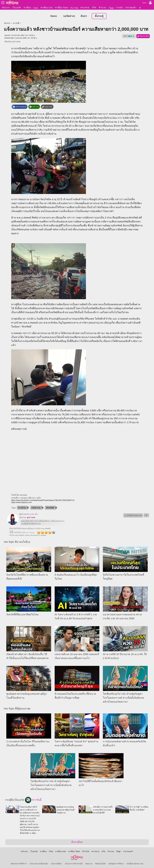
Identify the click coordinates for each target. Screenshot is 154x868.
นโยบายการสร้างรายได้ (74, 863)
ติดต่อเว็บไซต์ (100, 863)
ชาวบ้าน (22, 507)
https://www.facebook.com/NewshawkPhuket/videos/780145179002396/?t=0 (43, 499)
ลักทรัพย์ (50, 507)
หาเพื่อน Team (62, 8)
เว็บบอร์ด (17, 8)
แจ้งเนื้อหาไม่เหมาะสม (135, 863)
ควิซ (94, 8)
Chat (35, 8)
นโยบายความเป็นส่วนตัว (39, 863)
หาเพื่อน (27, 8)
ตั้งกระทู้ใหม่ (77, 841)
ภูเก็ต (49, 48)
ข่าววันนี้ (16, 22)
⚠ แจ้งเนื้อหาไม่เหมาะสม (133, 515)
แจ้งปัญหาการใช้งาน (116, 863)
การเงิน (119, 8)
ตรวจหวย (85, 8)
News (54, 15)
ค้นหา (84, 15)
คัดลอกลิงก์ (143, 35)
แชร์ (129, 35)
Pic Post (74, 8)
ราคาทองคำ (131, 8)
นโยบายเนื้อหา (56, 863)
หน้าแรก (6, 8)
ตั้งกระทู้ (99, 15)
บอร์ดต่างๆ (69, 15)
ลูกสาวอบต (16, 41)
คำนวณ (102, 8)
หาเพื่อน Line (47, 8)
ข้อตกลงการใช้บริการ (19, 863)
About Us (89, 863)
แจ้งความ (36, 507)
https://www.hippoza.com (22, 502)
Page (111, 8)
